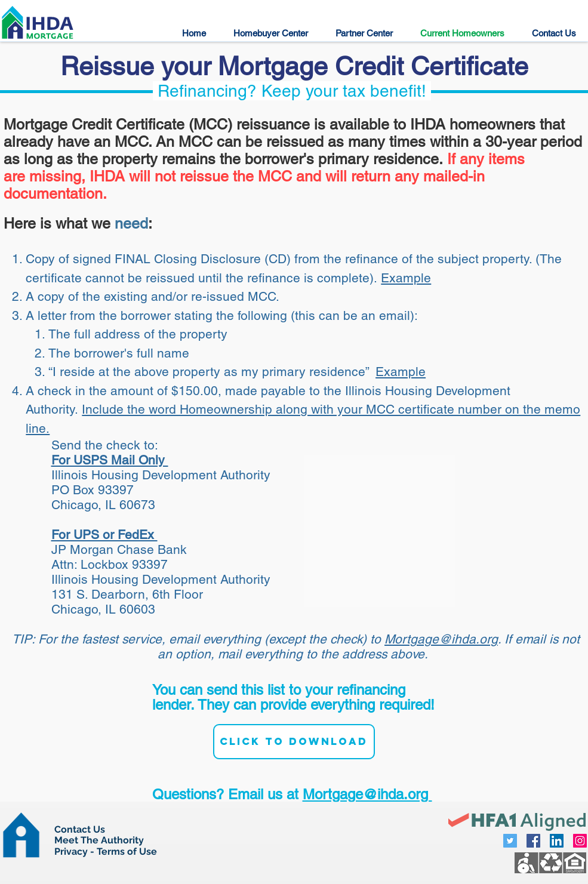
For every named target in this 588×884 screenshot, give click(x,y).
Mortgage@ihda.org (441, 639)
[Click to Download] (294, 742)
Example (406, 278)
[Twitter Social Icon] (510, 841)
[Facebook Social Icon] (533, 841)
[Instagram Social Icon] (580, 841)
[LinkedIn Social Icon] (557, 841)
